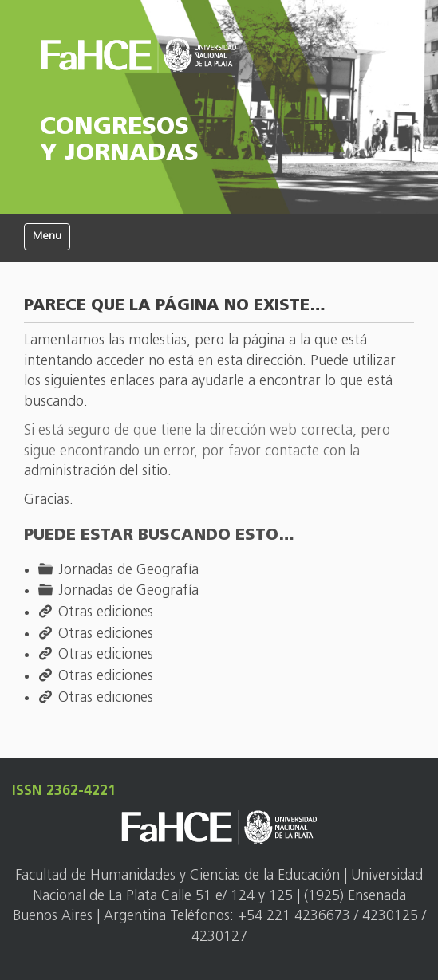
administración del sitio (96, 472)
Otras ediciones (106, 613)
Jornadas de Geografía (128, 571)
